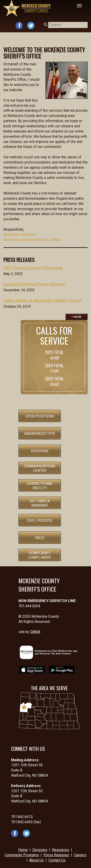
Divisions (40, 850)
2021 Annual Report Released (33, 268)
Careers (80, 855)
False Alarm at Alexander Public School (43, 300)
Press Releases (56, 855)
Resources (61, 850)
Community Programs (22, 855)
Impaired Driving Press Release (34, 284)
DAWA (35, 632)
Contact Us (57, 860)
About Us (36, 860)
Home (23, 850)
